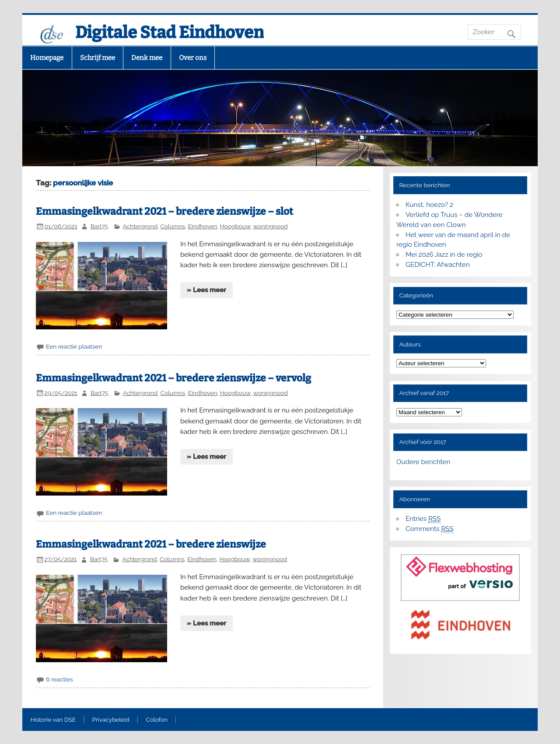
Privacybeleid (111, 720)
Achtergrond (140, 226)
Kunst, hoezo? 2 (429, 205)
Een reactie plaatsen (74, 346)
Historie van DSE (53, 720)
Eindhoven (203, 226)
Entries (423, 519)
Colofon (157, 720)
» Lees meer (206, 290)
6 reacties (59, 679)
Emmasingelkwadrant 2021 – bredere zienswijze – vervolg (173, 378)
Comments (430, 529)
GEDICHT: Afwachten (437, 265)
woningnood (270, 226)
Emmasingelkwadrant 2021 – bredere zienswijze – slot (164, 211)
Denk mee (147, 58)
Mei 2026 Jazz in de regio (444, 255)
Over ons (193, 58)
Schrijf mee (98, 58)
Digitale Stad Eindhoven (170, 32)
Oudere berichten (423, 462)
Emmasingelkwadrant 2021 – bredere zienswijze (151, 544)
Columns (173, 226)
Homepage (47, 58)
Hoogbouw (235, 226)
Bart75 (100, 226)
